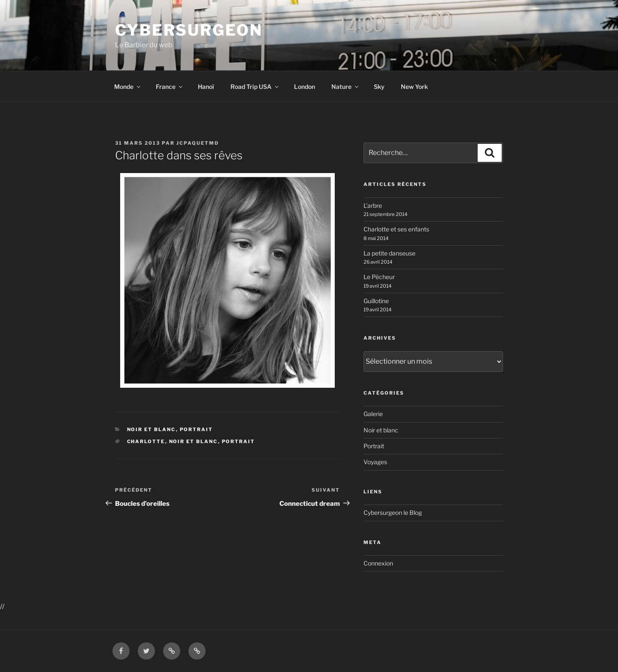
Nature (345, 87)
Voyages (375, 462)
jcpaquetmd (198, 143)
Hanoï (206, 87)
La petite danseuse (389, 253)
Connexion (378, 563)
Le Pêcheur (379, 277)
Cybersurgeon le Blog (393, 512)
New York (414, 87)
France (170, 87)
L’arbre (373, 205)
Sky (379, 87)
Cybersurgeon (189, 30)
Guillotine (376, 301)
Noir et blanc (151, 429)
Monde (128, 87)
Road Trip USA (255, 87)
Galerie (373, 414)
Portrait (197, 429)
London (304, 87)
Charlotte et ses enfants (396, 229)
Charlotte (146, 441)
